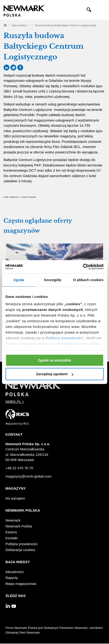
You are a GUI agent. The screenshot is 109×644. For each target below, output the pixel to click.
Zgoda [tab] (19, 280)
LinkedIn (7, 67)
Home (5, 25)
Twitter (13, 67)
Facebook (20, 67)
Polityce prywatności (64, 338)
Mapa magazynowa (21, 584)
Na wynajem (15, 498)
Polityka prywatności (22, 544)
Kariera (11, 532)
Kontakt (11, 538)
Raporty (12, 578)
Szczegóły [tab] (53, 280)
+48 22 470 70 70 (19, 468)
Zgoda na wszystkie (54, 360)
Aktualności (15, 572)
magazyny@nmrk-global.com (28, 476)
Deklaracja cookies (20, 550)
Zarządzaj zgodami (55, 374)
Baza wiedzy (19, 25)
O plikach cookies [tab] (88, 280)
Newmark (13, 520)
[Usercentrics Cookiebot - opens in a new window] (83, 267)
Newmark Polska (19, 526)
